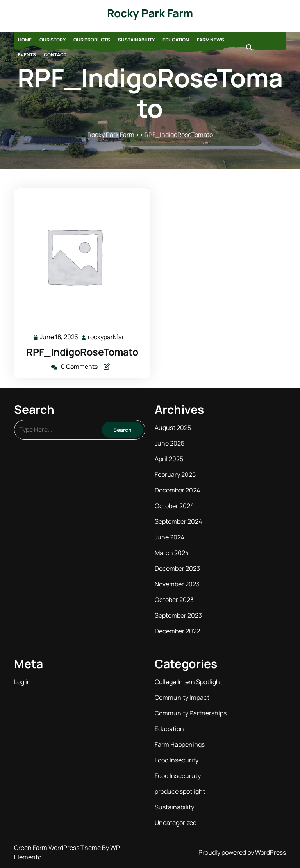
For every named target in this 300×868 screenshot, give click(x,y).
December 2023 (177, 568)
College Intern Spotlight (188, 682)
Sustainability (136, 40)
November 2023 (177, 584)
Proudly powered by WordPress (242, 852)
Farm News (211, 40)
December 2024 (177, 490)
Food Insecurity (177, 760)
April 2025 (169, 459)
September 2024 (178, 521)
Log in (22, 682)
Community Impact (182, 697)
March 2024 (172, 553)
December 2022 (177, 631)
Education (176, 40)
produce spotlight (180, 791)
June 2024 (170, 537)
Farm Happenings (180, 744)
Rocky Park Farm (150, 13)
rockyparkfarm (109, 337)
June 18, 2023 (59, 337)
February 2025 (175, 474)
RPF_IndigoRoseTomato (82, 352)
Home (25, 40)
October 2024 (174, 506)
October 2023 (174, 600)
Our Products (92, 40)
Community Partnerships (191, 713)
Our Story (53, 40)
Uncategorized (176, 823)
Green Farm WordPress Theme (58, 848)
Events (27, 55)
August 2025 (173, 428)
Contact (55, 55)
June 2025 (170, 443)
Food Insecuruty (178, 776)
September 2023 (178, 615)
